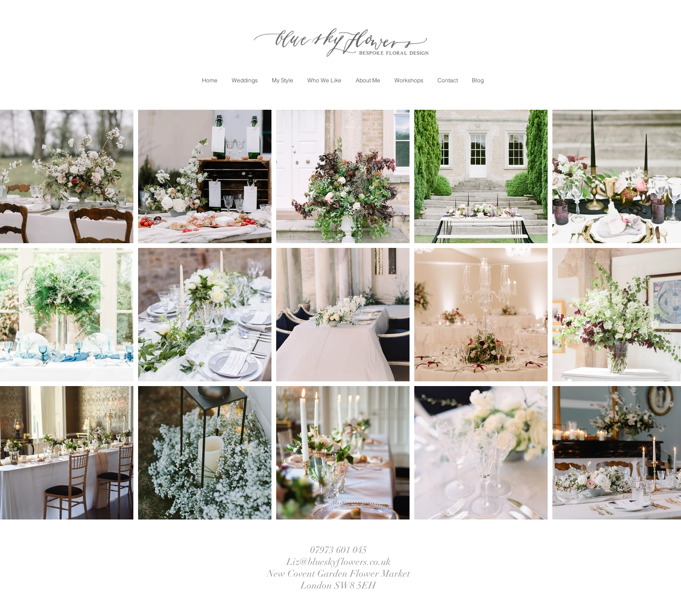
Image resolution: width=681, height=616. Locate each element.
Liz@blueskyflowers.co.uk (339, 562)
